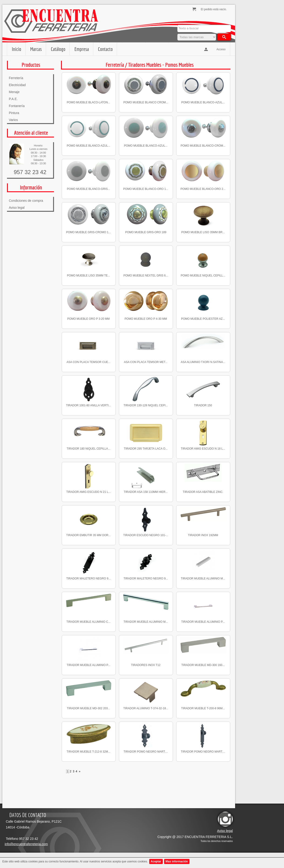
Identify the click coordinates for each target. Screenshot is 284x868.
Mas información (177, 861)
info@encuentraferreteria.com (26, 844)
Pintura (14, 113)
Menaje (14, 92)
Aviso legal (17, 208)
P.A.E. (13, 99)
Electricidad (17, 85)
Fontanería (17, 106)
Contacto (105, 49)
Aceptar (156, 861)
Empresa (82, 49)
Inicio (17, 49)
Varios (13, 120)
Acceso (221, 49)
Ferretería (16, 78)
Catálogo (58, 49)
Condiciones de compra (26, 201)
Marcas (36, 49)
